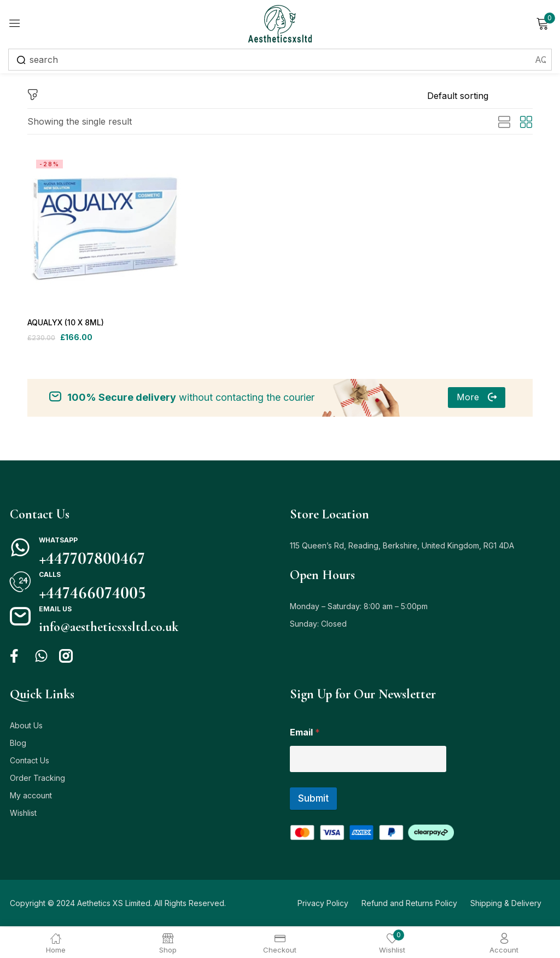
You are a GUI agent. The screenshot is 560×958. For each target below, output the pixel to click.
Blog (18, 744)
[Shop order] (480, 96)
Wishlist (23, 814)
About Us (26, 727)
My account (31, 797)
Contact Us (30, 762)
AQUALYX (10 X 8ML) (66, 323)
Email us (55, 611)
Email (305, 734)
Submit (313, 800)
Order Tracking (37, 779)
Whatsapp (58, 542)
